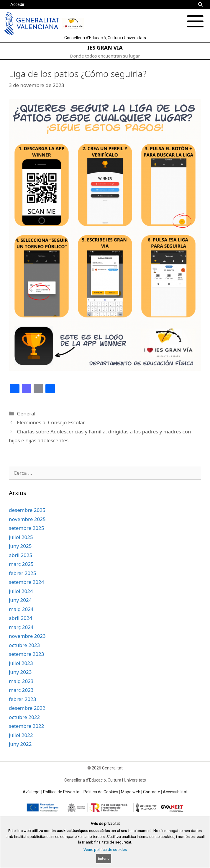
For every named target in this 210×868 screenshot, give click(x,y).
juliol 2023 (21, 663)
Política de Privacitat (62, 792)
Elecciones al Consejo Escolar (51, 422)
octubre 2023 (24, 645)
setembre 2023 (26, 654)
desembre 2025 (27, 510)
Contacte (152, 792)
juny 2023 (20, 672)
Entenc (104, 858)
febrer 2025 (23, 573)
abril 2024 (20, 618)
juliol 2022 (21, 735)
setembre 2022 (26, 726)
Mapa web (131, 792)
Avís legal (32, 792)
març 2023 (21, 690)
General (26, 413)
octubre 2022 (24, 717)
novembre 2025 (27, 519)
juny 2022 (20, 744)
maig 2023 (21, 681)
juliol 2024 (21, 591)
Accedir (17, 4)
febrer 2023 (23, 699)
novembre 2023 (27, 636)
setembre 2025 (26, 528)
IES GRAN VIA (105, 48)
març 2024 (21, 627)
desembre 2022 (27, 708)
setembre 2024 (26, 582)
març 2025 (21, 564)
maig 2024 (21, 609)
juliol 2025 (21, 537)
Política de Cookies (101, 792)
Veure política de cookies (105, 850)
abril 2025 (20, 555)
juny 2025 (20, 546)
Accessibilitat (175, 792)
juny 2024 (20, 600)
